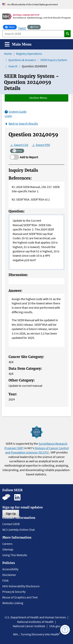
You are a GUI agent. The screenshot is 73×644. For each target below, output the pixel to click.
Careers (7, 544)
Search (13, 66)
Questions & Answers (22, 60)
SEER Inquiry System (54, 60)
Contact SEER (11, 524)
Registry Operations (29, 54)
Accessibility (10, 569)
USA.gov (55, 626)
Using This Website (15, 555)
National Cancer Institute (29, 626)
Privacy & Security (14, 592)
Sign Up (11, 514)
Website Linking (13, 603)
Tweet (22, 28)
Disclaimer (9, 575)
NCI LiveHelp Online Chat (18, 530)
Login (8, 116)
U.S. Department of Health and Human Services (35, 617)
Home (8, 54)
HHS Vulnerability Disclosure (21, 586)
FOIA (5, 580)
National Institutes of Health (35, 622)
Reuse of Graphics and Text (20, 597)
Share (11, 27)
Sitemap (8, 549)
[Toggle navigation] (18, 44)
